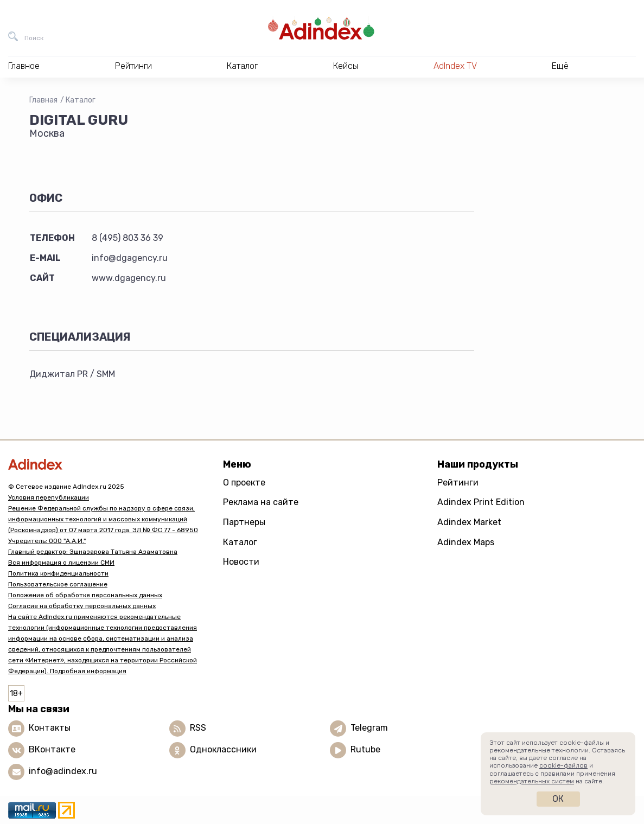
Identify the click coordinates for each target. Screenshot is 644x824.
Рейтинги (458, 483)
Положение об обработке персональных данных (85, 595)
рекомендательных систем (532, 781)
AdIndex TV (455, 66)
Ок (558, 799)
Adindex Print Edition (481, 502)
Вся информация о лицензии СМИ (61, 563)
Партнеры (244, 522)
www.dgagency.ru (129, 278)
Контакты (50, 728)
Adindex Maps (466, 542)
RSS (198, 728)
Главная (43, 100)
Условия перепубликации (49, 497)
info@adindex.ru (63, 771)
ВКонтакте (52, 749)
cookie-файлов (563, 765)
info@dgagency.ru (130, 258)
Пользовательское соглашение (58, 584)
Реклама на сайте (261, 502)
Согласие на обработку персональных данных (82, 606)
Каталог (81, 100)
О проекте (244, 483)
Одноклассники (223, 749)
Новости (241, 562)
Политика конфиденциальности (58, 573)
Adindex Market (469, 522)
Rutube (365, 749)
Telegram (369, 728)
